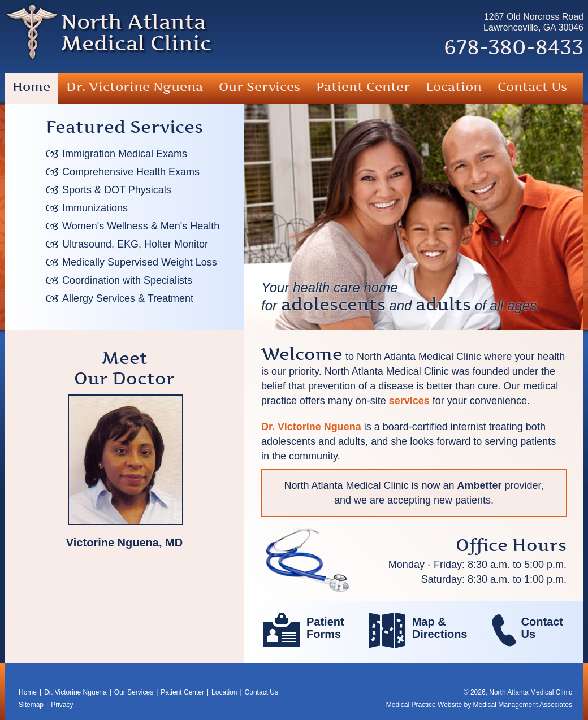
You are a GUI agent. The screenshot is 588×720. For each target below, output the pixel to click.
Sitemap (31, 705)
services (409, 401)
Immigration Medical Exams (125, 154)
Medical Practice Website (424, 705)
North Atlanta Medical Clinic (531, 692)
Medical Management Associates (523, 705)
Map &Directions (440, 628)
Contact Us (532, 87)
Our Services (260, 87)
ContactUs (542, 628)
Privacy (62, 705)
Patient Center (363, 87)
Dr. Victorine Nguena (135, 87)
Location (454, 87)
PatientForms (325, 628)
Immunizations (95, 208)
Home (31, 87)
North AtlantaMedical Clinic (136, 32)
